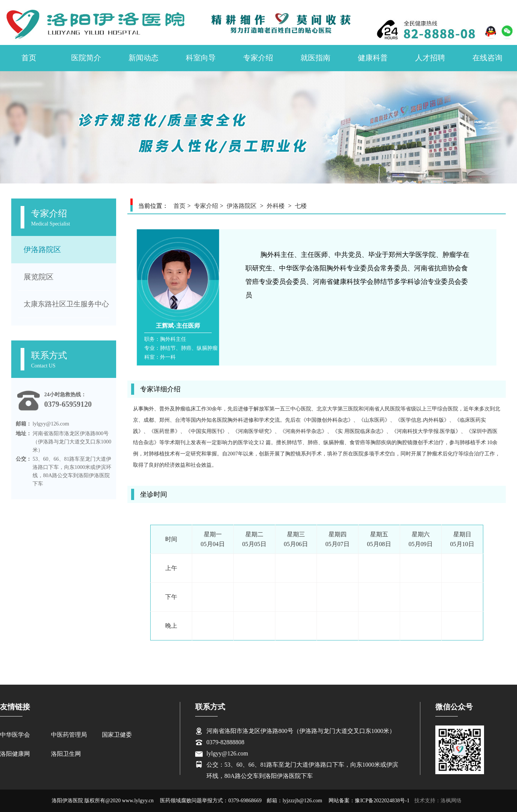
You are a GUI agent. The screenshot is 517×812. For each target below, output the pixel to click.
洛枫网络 (451, 801)
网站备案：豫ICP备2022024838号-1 (369, 801)
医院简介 (86, 58)
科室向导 (201, 58)
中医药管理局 (69, 735)
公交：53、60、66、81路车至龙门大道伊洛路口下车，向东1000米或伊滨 (302, 765)
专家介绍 (258, 58)
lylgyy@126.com (227, 753)
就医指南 (315, 58)
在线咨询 (487, 58)
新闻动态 (143, 58)
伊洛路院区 (42, 249)
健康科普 (373, 58)
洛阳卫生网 (66, 754)
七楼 (301, 206)
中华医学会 (15, 735)
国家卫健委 (117, 735)
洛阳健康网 (15, 754)
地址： (24, 434)
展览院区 (39, 277)
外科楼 (276, 206)
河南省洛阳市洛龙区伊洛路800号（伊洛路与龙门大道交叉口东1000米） (301, 731)
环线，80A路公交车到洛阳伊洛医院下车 (260, 776)
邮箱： (24, 424)
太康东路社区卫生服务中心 (66, 304)
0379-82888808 (225, 742)
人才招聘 (430, 58)
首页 (29, 58)
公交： (24, 459)
